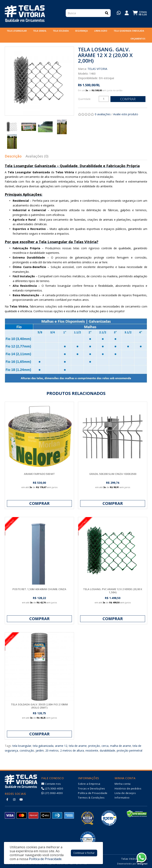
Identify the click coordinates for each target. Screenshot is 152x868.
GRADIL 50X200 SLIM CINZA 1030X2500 (113, 474)
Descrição (13, 156)
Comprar (128, 99)
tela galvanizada (43, 746)
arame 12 (61, 746)
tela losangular (22, 746)
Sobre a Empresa (89, 784)
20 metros (52, 750)
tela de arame (78, 746)
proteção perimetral (130, 750)
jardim (40, 750)
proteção (94, 746)
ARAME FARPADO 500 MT (39, 474)
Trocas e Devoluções (92, 788)
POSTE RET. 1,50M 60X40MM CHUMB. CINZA (39, 589)
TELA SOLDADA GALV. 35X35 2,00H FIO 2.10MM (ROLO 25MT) (39, 706)
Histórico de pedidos (128, 788)
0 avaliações (103, 114)
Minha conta (123, 784)
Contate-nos (51, 784)
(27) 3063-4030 (52, 788)
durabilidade (107, 750)
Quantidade (84, 99)
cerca (105, 746)
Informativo (122, 798)
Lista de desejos (125, 793)
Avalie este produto (126, 114)
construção (27, 750)
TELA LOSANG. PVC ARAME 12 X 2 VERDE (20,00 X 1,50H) (113, 591)
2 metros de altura (72, 750)
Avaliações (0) (37, 156)
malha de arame (121, 746)
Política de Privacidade (93, 793)
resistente (92, 750)
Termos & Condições (91, 798)
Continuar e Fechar (84, 853)
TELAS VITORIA (97, 69)
